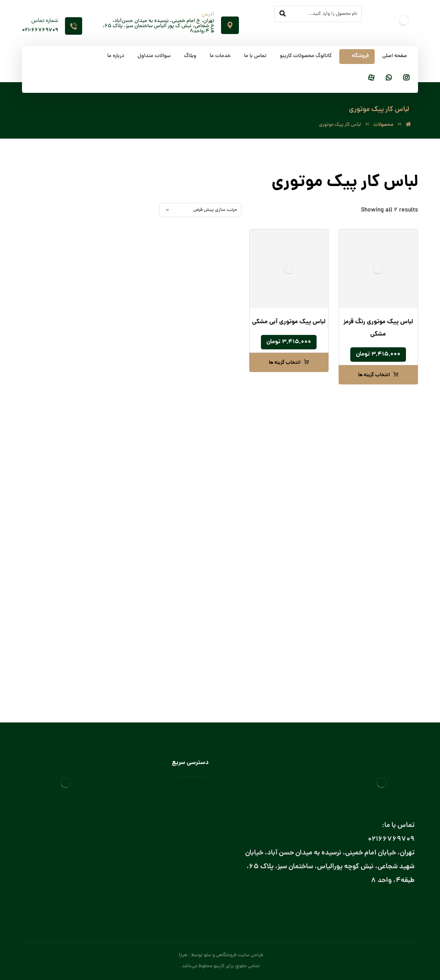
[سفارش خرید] (200, 210)
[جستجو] (283, 14)
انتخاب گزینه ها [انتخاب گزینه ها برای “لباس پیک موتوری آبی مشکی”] (285, 363)
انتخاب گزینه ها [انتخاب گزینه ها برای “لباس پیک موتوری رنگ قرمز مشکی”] (374, 375)
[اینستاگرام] (406, 78)
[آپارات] (371, 78)
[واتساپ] (389, 78)
